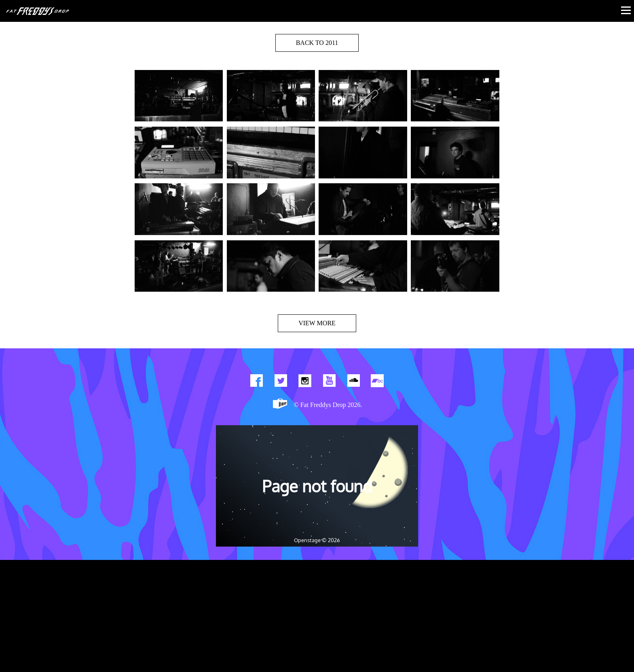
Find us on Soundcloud (353, 382)
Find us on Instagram (305, 382)
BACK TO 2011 (317, 43)
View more (317, 323)
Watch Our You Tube (329, 382)
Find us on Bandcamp (378, 382)
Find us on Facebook (256, 382)
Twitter (281, 382)
